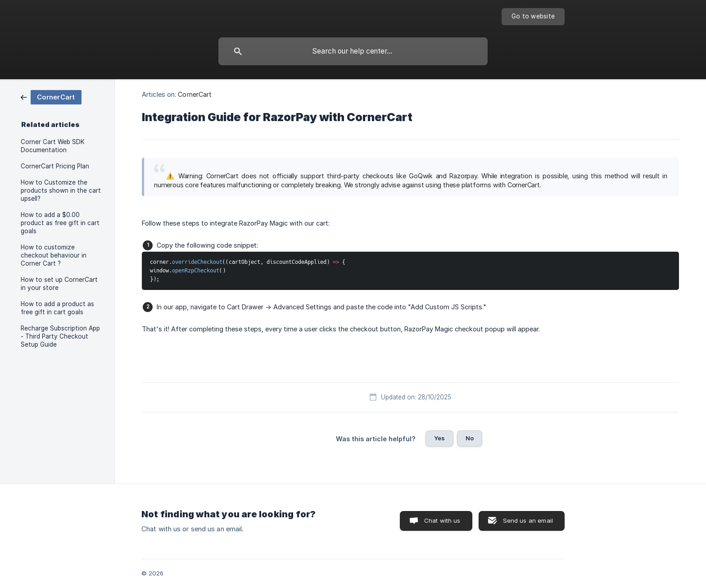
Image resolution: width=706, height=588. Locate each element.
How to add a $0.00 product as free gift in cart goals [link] (60, 223)
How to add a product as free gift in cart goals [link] (57, 308)
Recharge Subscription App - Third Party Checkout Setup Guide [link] (60, 336)
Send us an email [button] (528, 520)
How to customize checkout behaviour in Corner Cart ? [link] (54, 255)
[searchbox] (353, 51)
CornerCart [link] (195, 94)
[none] (533, 17)
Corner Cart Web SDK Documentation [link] (53, 146)
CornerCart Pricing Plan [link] (55, 166)
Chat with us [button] (442, 520)
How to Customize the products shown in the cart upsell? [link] (61, 190)
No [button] (470, 438)
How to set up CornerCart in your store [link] (59, 284)
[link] (51, 97)
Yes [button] (439, 438)
